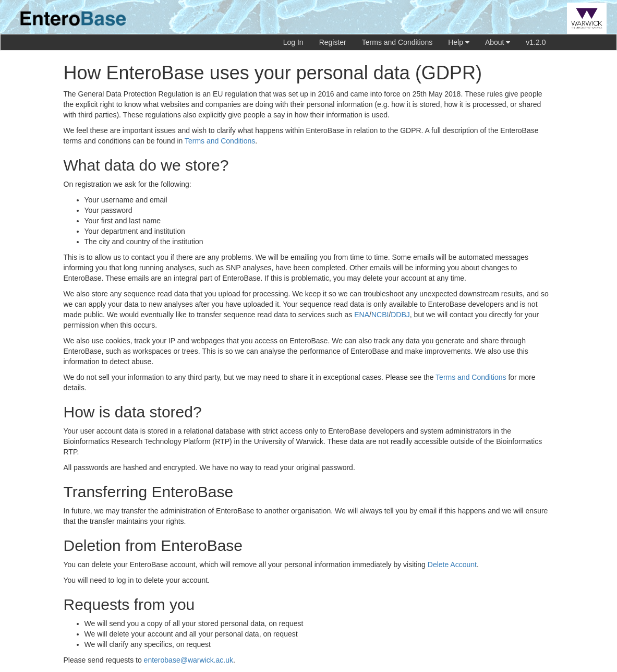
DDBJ (400, 315)
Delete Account (452, 565)
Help (459, 42)
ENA (362, 315)
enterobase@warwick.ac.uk (189, 660)
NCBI (380, 315)
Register (333, 42)
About (498, 42)
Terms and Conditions (397, 42)
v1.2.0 (536, 42)
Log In (293, 42)
